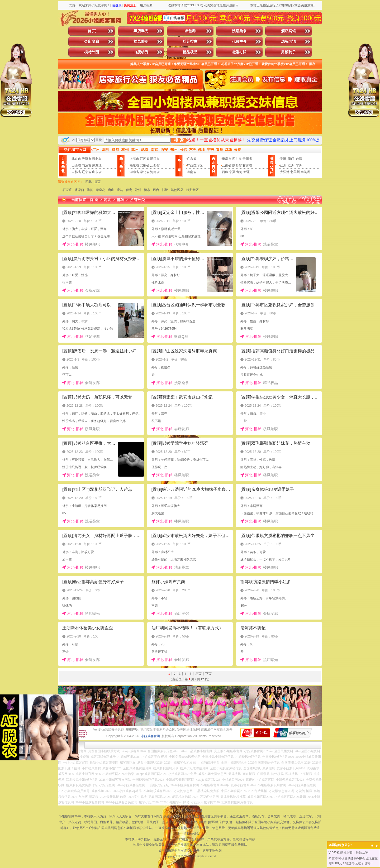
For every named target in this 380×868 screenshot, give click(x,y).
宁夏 (232, 172)
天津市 (87, 159)
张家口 (79, 190)
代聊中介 (239, 42)
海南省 (192, 172)
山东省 (97, 172)
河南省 (155, 172)
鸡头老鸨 (288, 42)
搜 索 (179, 140)
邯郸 (165, 190)
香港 (283, 159)
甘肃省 (247, 165)
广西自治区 (195, 165)
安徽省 (145, 165)
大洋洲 (285, 172)
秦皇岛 (101, 190)
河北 (88, 182)
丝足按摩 (190, 42)
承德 (90, 190)
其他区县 (177, 190)
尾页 (198, 674)
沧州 (138, 190)
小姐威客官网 (150, 736)
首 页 (92, 31)
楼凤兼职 (141, 42)
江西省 (155, 165)
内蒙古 (87, 165)
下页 (208, 674)
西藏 (225, 172)
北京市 (76, 159)
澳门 (291, 159)
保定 (129, 190)
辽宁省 (87, 172)
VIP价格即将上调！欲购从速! (349, 853)
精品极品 (190, 52)
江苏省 (145, 159)
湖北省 (145, 172)
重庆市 (227, 159)
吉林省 (76, 172)
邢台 (156, 190)
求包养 (190, 31)
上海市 (134, 159)
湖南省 (134, 172)
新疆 (246, 172)
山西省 (76, 165)
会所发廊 (92, 42)
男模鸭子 (288, 52)
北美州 (295, 172)
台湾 (299, 159)
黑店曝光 (141, 31)
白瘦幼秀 (141, 52)
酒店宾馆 (288, 31)
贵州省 (247, 159)
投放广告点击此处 (190, 811)
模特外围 (92, 52)
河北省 (97, 159)
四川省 (237, 159)
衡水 (147, 190)
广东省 (192, 159)
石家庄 (67, 190)
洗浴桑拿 (239, 31)
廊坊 (120, 190)
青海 (239, 172)
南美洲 (305, 172)
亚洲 (283, 165)
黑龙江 (97, 165)
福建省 (134, 165)
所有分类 (137, 200)
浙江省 (155, 159)
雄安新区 (192, 190)
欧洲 (291, 165)
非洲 (299, 165)
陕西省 (237, 165)
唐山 (111, 190)
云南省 (227, 165)
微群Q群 (239, 52)
